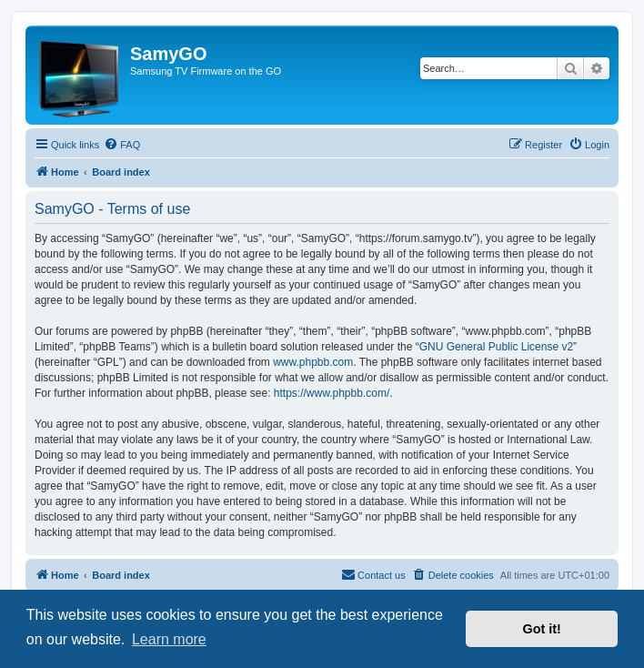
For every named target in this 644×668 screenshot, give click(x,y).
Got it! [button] (542, 629)
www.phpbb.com (313, 362)
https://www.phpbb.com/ (332, 393)
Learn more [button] (169, 639)
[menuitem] (122, 145)
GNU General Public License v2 (496, 347)
